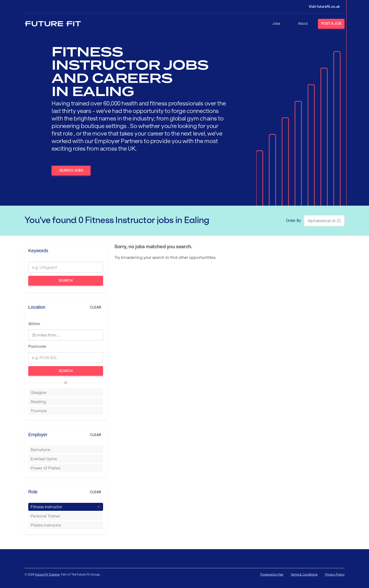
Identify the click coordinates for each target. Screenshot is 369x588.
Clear (96, 307)
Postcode (37, 346)
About (303, 24)
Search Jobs (71, 170)
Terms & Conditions (304, 574)
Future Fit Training (47, 574)
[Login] (321, 7)
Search (66, 280)
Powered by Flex (272, 574)
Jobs (276, 24)
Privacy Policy (335, 574)
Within (34, 324)
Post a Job (331, 24)
